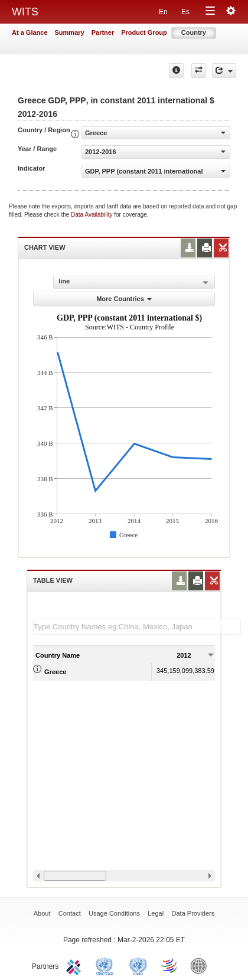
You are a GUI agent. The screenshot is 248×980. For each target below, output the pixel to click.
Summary (70, 32)
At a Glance (30, 32)
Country (194, 32)
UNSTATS (138, 965)
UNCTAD (107, 965)
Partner (103, 32)
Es (185, 12)
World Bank (201, 965)
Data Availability (92, 215)
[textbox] (137, 627)
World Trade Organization (170, 965)
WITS (25, 12)
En (163, 12)
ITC (76, 965)
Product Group (144, 32)
